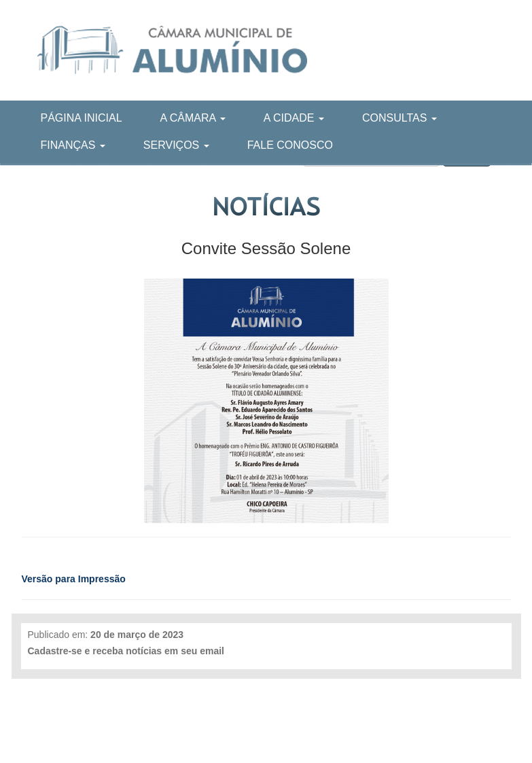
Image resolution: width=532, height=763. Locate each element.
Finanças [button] (73, 145)
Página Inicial (82, 118)
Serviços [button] (176, 145)
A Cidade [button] (294, 118)
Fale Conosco (290, 145)
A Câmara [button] (193, 118)
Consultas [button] (400, 118)
